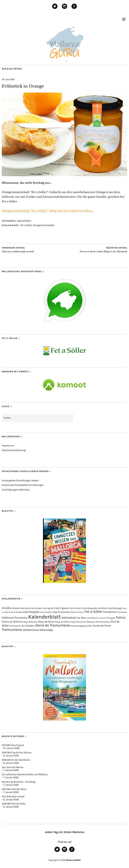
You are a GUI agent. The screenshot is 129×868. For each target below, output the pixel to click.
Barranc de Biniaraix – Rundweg (19, 782)
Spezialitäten (12, 69)
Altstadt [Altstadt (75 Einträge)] (16, 608)
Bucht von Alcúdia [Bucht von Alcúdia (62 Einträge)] (33, 608)
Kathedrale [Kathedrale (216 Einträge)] (69, 618)
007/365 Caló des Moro (14, 789)
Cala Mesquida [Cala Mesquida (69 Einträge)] (90, 608)
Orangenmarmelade (44, 225)
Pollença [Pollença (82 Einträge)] (91, 622)
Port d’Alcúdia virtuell (13, 797)
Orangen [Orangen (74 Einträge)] (111, 618)
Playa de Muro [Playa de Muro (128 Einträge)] (46, 622)
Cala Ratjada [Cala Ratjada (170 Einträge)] (31, 612)
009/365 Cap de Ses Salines (17, 753)
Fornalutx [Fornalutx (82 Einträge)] (122, 612)
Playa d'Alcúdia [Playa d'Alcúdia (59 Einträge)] (30, 622)
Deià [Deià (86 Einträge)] (73, 612)
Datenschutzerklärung (14, 450)
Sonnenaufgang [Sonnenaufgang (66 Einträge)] (78, 626)
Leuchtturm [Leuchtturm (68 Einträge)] (92, 618)
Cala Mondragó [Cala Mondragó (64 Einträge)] (115, 608)
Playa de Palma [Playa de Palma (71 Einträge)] (62, 622)
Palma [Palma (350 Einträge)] (121, 618)
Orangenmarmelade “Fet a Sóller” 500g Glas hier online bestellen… (48, 211)
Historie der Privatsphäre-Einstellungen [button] (23, 485)
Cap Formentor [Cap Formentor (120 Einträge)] (61, 612)
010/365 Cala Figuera (13, 745)
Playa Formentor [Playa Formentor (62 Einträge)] (78, 622)
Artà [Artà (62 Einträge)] (22, 608)
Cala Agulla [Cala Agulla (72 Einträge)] (48, 608)
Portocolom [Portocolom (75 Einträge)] (15, 626)
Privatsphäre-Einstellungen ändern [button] (20, 481)
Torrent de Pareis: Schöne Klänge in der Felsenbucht (103, 250)
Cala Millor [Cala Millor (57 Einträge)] (102, 608)
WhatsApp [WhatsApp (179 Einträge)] (46, 630)
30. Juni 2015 (8, 79)
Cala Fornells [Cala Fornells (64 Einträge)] (76, 608)
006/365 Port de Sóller (14, 804)
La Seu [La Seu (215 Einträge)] (82, 618)
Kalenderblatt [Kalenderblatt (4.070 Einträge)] (45, 617)
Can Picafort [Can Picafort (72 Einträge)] (46, 612)
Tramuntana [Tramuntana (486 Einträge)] (12, 630)
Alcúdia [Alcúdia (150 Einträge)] (6, 608)
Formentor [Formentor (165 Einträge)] (110, 612)
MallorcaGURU (73, 860)
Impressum (8, 446)
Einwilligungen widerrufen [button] (16, 490)
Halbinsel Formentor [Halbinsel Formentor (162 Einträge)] (15, 618)
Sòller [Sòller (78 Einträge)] (89, 626)
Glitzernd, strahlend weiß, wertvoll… (18, 250)
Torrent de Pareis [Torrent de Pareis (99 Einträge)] (102, 626)
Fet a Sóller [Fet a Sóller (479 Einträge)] (93, 612)
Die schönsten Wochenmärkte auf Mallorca (25, 774)
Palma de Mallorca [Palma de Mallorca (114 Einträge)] (12, 622)
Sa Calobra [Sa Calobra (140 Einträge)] (28, 626)
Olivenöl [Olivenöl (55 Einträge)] (102, 618)
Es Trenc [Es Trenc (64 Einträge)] (80, 612)
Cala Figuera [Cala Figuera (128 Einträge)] (62, 608)
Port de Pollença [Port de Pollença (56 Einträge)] (103, 622)
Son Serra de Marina (12, 767)
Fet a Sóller (26, 225)
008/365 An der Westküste (16, 760)
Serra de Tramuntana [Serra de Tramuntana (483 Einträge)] (53, 625)
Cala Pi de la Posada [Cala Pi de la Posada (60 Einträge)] (13, 612)
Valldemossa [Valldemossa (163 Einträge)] (31, 630)
